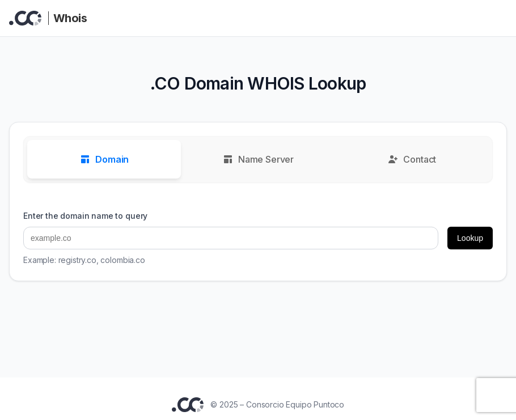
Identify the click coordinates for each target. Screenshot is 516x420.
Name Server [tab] (258, 159)
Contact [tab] (412, 159)
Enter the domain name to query (85, 216)
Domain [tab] (104, 159)
